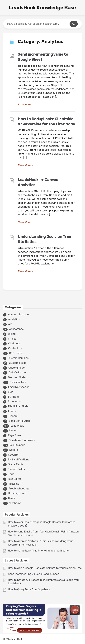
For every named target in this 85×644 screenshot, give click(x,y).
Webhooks (15, 503)
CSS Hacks (16, 353)
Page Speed (15, 435)
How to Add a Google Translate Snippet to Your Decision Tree (45, 568)
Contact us (15, 348)
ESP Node (14, 397)
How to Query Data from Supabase (29, 589)
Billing (12, 334)
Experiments (15, 402)
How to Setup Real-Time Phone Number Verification (39, 551)
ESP (10, 392)
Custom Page (17, 368)
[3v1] (42, 632)
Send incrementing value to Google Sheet (33, 574)
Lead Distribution (19, 421)
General (14, 416)
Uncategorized (17, 493)
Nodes (13, 431)
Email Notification (19, 387)
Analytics (14, 319)
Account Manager (19, 315)
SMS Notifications (19, 460)
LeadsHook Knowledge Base (42, 8)
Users (12, 498)
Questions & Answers (22, 440)
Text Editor (14, 479)
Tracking (14, 484)
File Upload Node (18, 406)
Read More (26, 105)
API (10, 324)
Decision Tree (18, 382)
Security (13, 455)
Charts (12, 339)
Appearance (16, 329)
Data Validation (18, 373)
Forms (12, 411)
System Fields (16, 469)
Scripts (14, 450)
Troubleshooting (19, 489)
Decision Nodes (17, 377)
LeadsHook (17, 426)
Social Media (16, 464)
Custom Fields (18, 363)
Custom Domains (18, 358)
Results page (17, 445)
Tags (11, 474)
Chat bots (14, 344)
